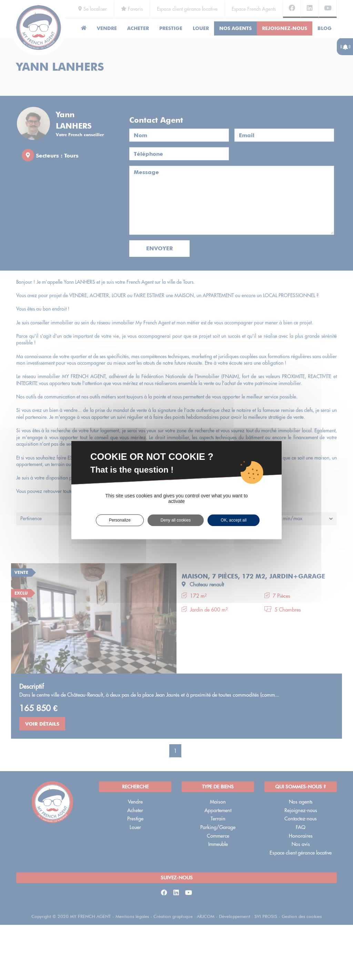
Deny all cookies (176, 520)
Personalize (120, 520)
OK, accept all (234, 520)
